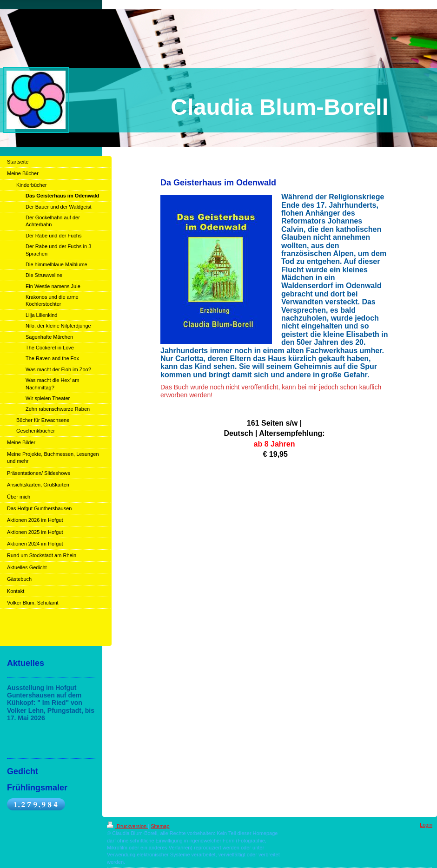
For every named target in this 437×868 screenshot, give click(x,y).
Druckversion (127, 826)
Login (426, 825)
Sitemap (160, 826)
